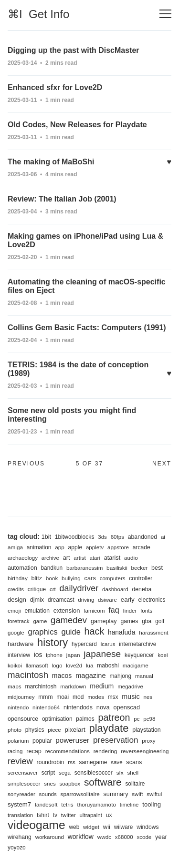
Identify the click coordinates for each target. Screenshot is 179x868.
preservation (116, 740)
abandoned (142, 537)
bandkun (52, 568)
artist (79, 558)
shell (133, 773)
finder (130, 611)
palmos (85, 719)
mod (78, 697)
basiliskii (117, 568)
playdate (109, 728)
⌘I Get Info (38, 14)
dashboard (115, 589)
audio (131, 558)
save (116, 762)
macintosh (28, 675)
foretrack (19, 621)
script (48, 773)
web (74, 827)
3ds (102, 537)
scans (134, 762)
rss (71, 762)
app (60, 547)
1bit (46, 537)
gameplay (104, 621)
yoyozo (17, 848)
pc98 (149, 719)
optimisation (57, 719)
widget (91, 827)
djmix (37, 600)
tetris (67, 804)
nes (148, 697)
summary (116, 794)
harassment (153, 632)
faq (114, 610)
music (131, 696)
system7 (19, 804)
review (20, 761)
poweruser (72, 740)
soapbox (70, 784)
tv (55, 815)
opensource (23, 719)
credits (16, 589)
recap (34, 751)
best (157, 568)
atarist (112, 558)
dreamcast (61, 600)
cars (90, 578)
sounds (48, 794)
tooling (152, 804)
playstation (147, 730)
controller (141, 578)
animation (39, 547)
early (128, 600)
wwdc (104, 837)
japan (73, 655)
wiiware (124, 827)
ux (109, 815)
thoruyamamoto (96, 804)
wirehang (20, 837)
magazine (90, 676)
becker (140, 568)
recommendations (68, 751)
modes (96, 697)
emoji (14, 611)
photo (15, 730)
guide (71, 632)
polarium (18, 741)
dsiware (107, 600)
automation (22, 568)
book (52, 578)
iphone (54, 655)
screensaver (23, 773)
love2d (74, 666)
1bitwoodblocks (75, 537)
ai (163, 537)
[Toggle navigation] (165, 14)
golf (160, 621)
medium (102, 686)
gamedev (69, 620)
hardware (21, 644)
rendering (105, 751)
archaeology (23, 558)
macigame (136, 665)
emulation (37, 611)
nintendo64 (46, 707)
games (129, 621)
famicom (94, 611)
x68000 (124, 837)
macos (62, 676)
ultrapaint (91, 815)
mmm (45, 697)
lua (89, 666)
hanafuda (121, 632)
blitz (37, 578)
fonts (146, 611)
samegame (93, 762)
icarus (108, 644)
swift (137, 794)
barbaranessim (84, 568)
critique (37, 589)
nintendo (18, 707)
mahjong (120, 676)
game (40, 621)
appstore (118, 547)
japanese (102, 654)
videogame (37, 825)
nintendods (78, 707)
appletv (95, 547)
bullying (71, 578)
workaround (50, 837)
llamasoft (37, 665)
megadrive (130, 686)
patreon (114, 717)
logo (57, 666)
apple (75, 547)
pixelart (75, 730)
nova (103, 707)
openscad (126, 707)
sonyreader (21, 794)
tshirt (43, 815)
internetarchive (137, 644)
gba (147, 621)
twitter (68, 815)
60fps (117, 537)
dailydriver (79, 588)
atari (95, 558)
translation (20, 815)
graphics (42, 632)
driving (86, 600)
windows (147, 827)
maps (15, 686)
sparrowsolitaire (80, 794)
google (16, 633)
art (67, 558)
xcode (144, 837)
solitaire (135, 784)
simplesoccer (24, 783)
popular (42, 741)
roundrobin (51, 762)
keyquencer (139, 655)
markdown (73, 686)
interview (19, 655)
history (53, 642)
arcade (142, 547)
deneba (142, 589)
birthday (18, 578)
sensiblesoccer (94, 773)
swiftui (154, 794)
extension (67, 611)
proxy (148, 741)
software (103, 782)
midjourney (21, 697)
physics (35, 730)
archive (50, 558)
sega (65, 773)
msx (113, 697)
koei (163, 655)
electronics (152, 600)
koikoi (15, 665)
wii (107, 827)
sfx (120, 772)
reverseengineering (145, 751)
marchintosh (41, 686)
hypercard (84, 644)
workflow (81, 837)
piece (54, 730)
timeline (129, 805)
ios (38, 655)
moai (63, 697)
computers (113, 578)
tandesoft (46, 805)
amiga (15, 547)
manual (144, 676)
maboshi (108, 666)
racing (15, 751)
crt (53, 589)
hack (95, 631)
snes (50, 784)
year (161, 837)
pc (137, 719)
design (17, 600)
